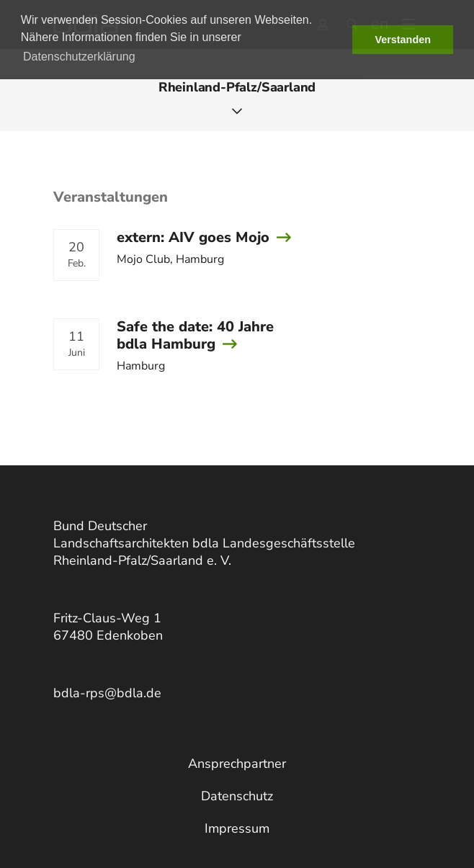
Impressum (237, 828)
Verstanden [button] (403, 40)
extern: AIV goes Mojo (193, 237)
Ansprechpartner (237, 764)
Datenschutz (237, 796)
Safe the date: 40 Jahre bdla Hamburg (195, 335)
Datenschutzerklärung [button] (79, 57)
